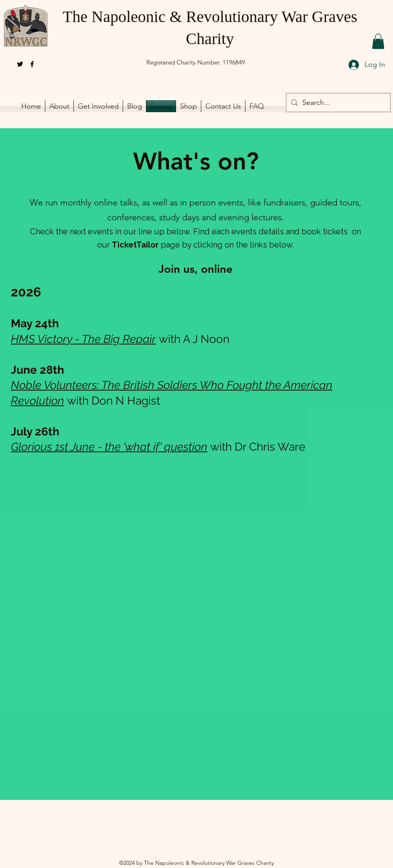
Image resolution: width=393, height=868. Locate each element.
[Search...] (338, 103)
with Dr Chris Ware (258, 447)
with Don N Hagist (113, 401)
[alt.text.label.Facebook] (32, 64)
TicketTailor (135, 245)
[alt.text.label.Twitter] (20, 64)
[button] (378, 41)
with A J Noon (194, 339)
